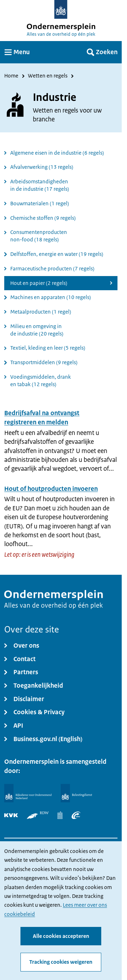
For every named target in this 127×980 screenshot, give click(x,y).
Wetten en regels (48, 76)
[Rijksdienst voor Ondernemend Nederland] (28, 793)
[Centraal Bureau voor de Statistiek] (60, 815)
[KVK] (11, 815)
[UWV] (76, 815)
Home (11, 76)
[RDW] (38, 815)
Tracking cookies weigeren (61, 962)
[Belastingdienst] (77, 793)
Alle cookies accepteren (61, 936)
